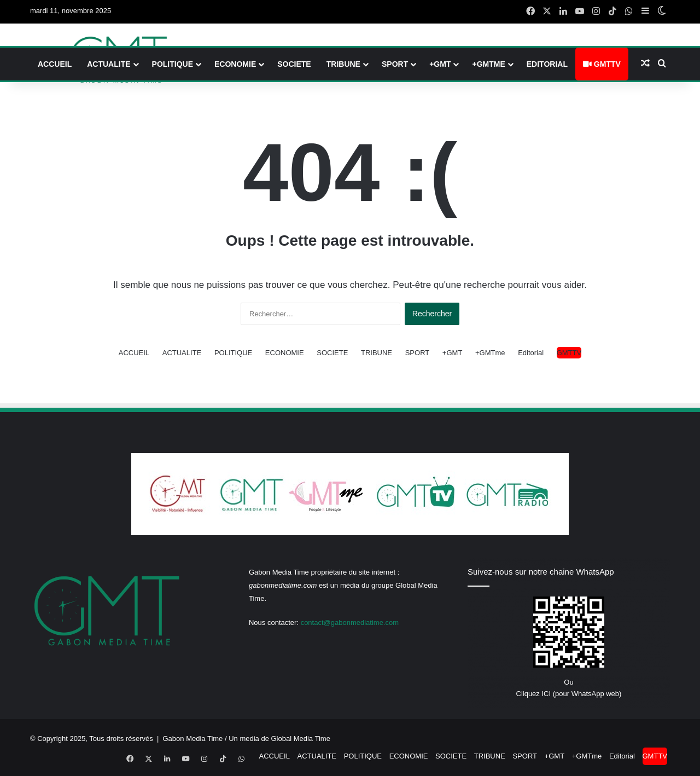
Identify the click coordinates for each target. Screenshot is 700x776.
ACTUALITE (109, 64)
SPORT (395, 64)
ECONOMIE (235, 64)
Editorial (547, 64)
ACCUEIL (55, 64)
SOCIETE (294, 64)
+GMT (440, 64)
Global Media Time (301, 739)
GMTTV (602, 64)
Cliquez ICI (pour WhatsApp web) (569, 694)
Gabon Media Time (193, 739)
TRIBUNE (343, 64)
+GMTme (488, 64)
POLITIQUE (173, 64)
